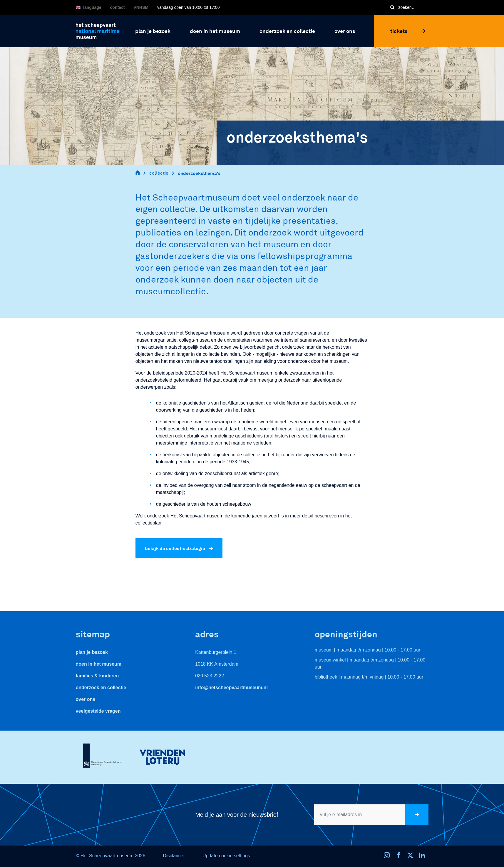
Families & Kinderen (97, 676)
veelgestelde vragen (98, 711)
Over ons (86, 699)
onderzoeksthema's (199, 173)
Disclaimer (174, 856)
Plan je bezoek (92, 652)
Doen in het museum (99, 664)
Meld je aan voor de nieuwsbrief (237, 815)
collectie (159, 173)
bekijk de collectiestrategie (179, 548)
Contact (118, 7)
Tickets (408, 31)
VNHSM (141, 7)
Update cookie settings (226, 856)
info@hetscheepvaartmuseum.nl (231, 688)
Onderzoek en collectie (101, 688)
